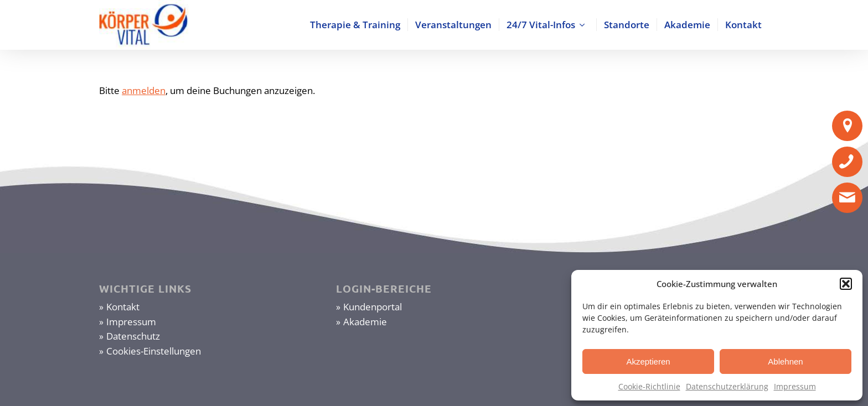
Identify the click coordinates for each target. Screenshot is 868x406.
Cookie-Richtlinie (649, 386)
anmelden (144, 90)
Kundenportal (373, 307)
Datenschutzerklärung (727, 386)
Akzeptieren (648, 361)
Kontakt (123, 307)
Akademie (365, 322)
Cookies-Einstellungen (154, 351)
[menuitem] (355, 25)
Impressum (795, 386)
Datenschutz (133, 336)
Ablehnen (785, 361)
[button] (846, 284)
